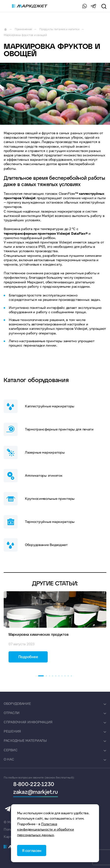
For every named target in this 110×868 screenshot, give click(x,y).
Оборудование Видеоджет (36, 545)
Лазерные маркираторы (34, 452)
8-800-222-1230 (73, 6)
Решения (12, 731)
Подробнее (28, 657)
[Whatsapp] (83, 6)
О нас (9, 759)
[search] (104, 6)
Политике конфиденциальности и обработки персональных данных (46, 829)
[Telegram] (93, 6)
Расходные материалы (25, 740)
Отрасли (12, 713)
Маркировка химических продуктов (38, 635)
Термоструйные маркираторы (39, 522)
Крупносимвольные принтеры (39, 499)
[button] (41, 676)
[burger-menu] (6, 6)
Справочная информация (28, 722)
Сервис (11, 750)
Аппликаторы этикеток (33, 476)
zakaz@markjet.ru (36, 792)
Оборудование (17, 703)
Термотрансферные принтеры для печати (49, 429)
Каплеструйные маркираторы (39, 406)
